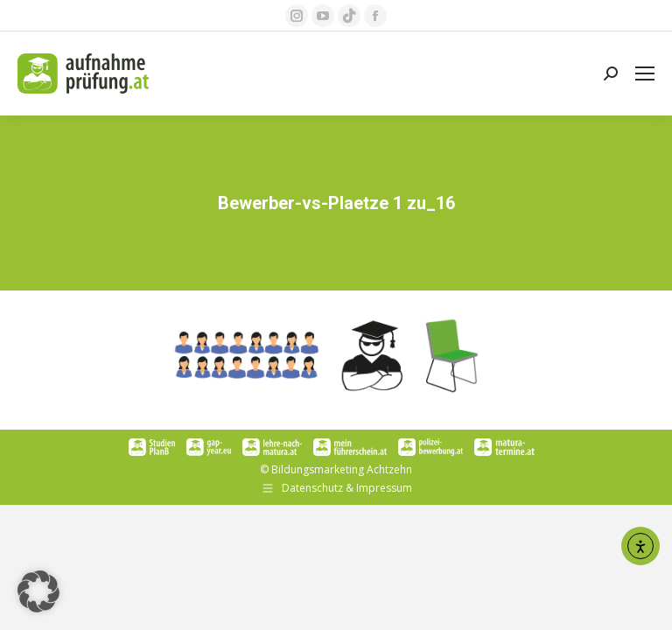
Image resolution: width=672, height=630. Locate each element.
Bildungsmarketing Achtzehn (342, 469)
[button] (38, 591)
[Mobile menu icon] (645, 73)
